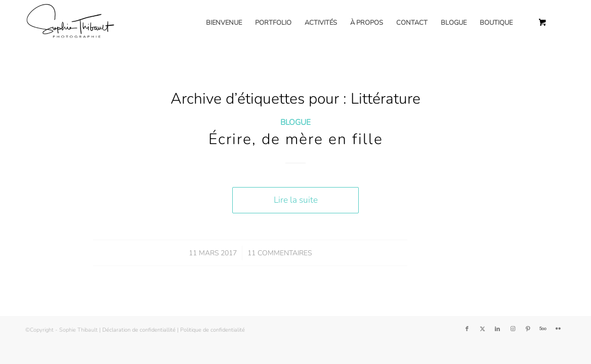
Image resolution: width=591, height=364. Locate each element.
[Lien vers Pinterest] (528, 329)
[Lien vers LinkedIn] (497, 329)
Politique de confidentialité (213, 330)
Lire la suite (296, 200)
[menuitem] (224, 23)
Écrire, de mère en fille (296, 139)
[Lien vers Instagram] (513, 329)
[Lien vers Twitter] (482, 329)
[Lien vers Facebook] (467, 329)
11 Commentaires (280, 253)
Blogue (296, 122)
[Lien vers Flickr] (558, 329)
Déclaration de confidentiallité (139, 330)
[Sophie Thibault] (70, 23)
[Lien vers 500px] (543, 329)
